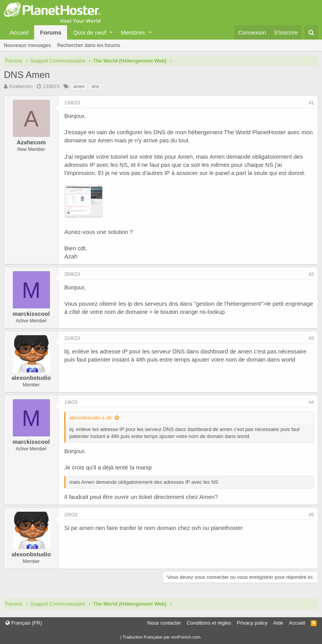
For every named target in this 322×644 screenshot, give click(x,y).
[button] (111, 32)
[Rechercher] (311, 32)
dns (96, 87)
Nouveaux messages (27, 45)
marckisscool (31, 314)
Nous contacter (164, 623)
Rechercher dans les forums (89, 45)
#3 (311, 338)
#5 (311, 515)
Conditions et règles (209, 623)
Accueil (19, 32)
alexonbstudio (31, 378)
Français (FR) (24, 623)
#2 (311, 274)
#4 (311, 402)
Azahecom (21, 86)
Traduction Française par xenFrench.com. (162, 637)
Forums (51, 32)
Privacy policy (252, 623)
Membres (133, 32)
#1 (311, 103)
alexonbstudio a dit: (91, 418)
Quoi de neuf (90, 32)
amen (79, 87)
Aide (278, 623)
